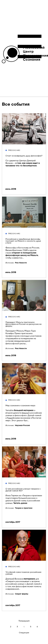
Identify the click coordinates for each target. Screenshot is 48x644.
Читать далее (20, 503)
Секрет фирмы (22, 594)
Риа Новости (21, 263)
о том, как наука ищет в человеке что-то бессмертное (23, 164)
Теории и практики (24, 508)
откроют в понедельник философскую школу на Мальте (22, 254)
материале (29, 579)
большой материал (24, 410)
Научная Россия (22, 425)
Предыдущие (24, 621)
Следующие (24, 633)
